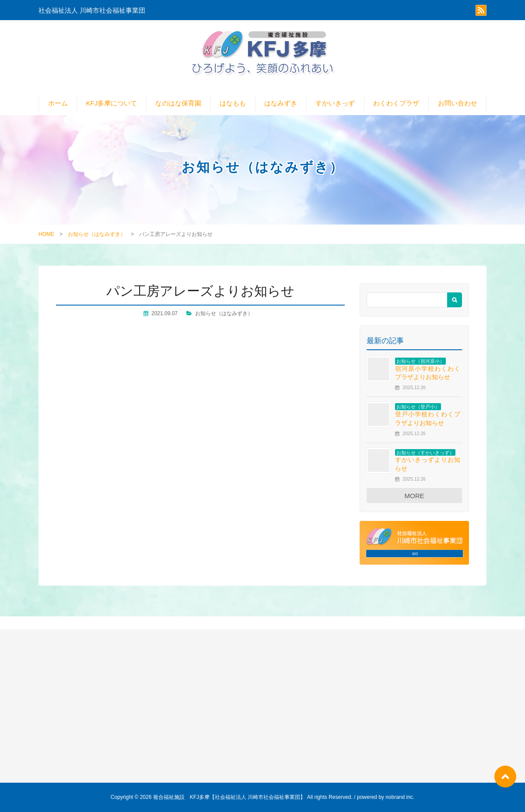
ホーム (58, 103)
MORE (415, 496)
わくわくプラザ (396, 103)
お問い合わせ (458, 103)
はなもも (233, 103)
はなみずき (281, 103)
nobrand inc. (400, 797)
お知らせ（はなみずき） (97, 234)
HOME (46, 234)
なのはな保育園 (178, 103)
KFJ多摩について (112, 103)
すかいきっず (335, 103)
